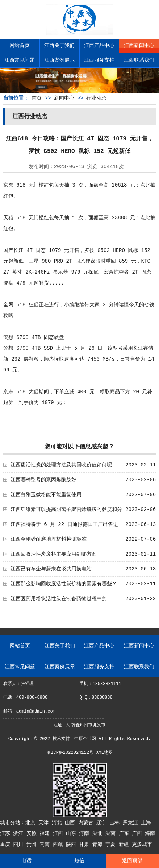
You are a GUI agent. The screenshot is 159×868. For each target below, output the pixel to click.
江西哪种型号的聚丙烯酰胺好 (43, 480)
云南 (46, 844)
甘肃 (85, 844)
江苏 (7, 834)
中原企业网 (85, 739)
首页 (37, 98)
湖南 (112, 834)
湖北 (99, 834)
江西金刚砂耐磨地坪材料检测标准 (49, 539)
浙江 (20, 834)
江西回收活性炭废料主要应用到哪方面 (54, 554)
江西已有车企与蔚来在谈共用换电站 (51, 569)
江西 (59, 834)
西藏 (59, 844)
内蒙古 (87, 823)
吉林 (116, 823)
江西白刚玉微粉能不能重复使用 (46, 495)
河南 (85, 834)
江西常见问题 (20, 60)
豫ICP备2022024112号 (70, 753)
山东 (72, 834)
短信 (79, 861)
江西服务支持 (99, 60)
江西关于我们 (59, 46)
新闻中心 (64, 98)
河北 (58, 823)
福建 (46, 834)
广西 (138, 834)
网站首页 (20, 46)
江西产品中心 (99, 46)
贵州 (33, 844)
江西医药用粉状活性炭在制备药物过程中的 (59, 599)
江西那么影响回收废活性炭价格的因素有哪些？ (64, 584)
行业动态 (96, 98)
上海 (146, 823)
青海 (99, 844)
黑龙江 (132, 823)
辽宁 (103, 823)
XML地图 (104, 753)
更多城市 (142, 844)
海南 (150, 834)
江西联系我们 (139, 60)
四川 (20, 844)
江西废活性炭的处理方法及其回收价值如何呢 (61, 465)
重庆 (7, 844)
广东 (125, 834)
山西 (71, 823)
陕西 (72, 844)
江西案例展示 (59, 60)
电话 (26, 861)
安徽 (33, 834)
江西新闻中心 (139, 46)
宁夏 (112, 844)
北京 (32, 823)
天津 (45, 823)
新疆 (125, 844)
